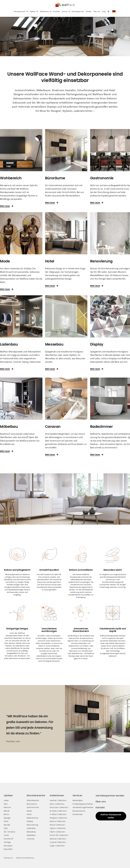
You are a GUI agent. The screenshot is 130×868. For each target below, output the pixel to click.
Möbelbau (31, 835)
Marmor (7, 807)
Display (30, 821)
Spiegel (7, 818)
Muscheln (8, 849)
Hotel (29, 814)
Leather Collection (58, 800)
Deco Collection (57, 804)
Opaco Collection (58, 828)
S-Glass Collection (58, 814)
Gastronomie (33, 807)
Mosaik (7, 825)
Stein (6, 821)
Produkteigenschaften (83, 804)
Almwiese (8, 846)
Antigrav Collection (59, 818)
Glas (6, 828)
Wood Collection (57, 825)
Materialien (78, 800)
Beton (6, 814)
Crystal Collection (58, 842)
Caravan (31, 839)
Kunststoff (9, 839)
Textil (6, 835)
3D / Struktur (10, 832)
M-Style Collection (58, 811)
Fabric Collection (57, 832)
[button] (108, 13)
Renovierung (32, 825)
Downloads (78, 814)
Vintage (7, 842)
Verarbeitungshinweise (83, 807)
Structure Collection (59, 807)
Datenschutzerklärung (25, 858)
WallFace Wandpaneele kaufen (111, 816)
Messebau (31, 832)
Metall (7, 811)
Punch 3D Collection (59, 835)
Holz (6, 804)
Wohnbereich (33, 800)
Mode (29, 811)
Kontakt (100, 808)
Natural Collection (58, 839)
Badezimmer (33, 818)
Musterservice (79, 811)
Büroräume (32, 804)
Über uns (101, 802)
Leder (6, 800)
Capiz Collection (57, 846)
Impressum (8, 858)
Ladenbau (31, 828)
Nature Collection (58, 821)
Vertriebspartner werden (110, 796)
